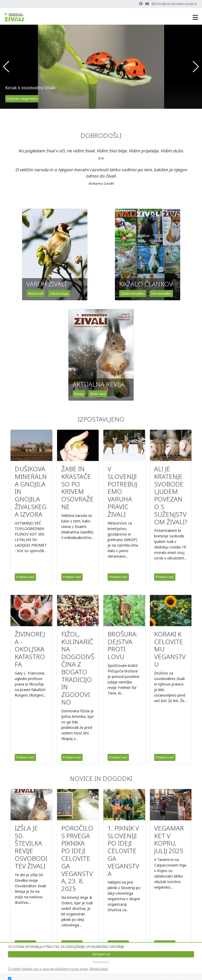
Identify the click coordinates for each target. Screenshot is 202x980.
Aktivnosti (36, 293)
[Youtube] (147, 4)
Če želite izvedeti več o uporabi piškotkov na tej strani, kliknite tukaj (58, 969)
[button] (6, 67)
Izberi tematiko (133, 293)
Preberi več (25, 577)
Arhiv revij (98, 394)
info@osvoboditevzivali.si (176, 4)
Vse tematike (161, 293)
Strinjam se (101, 954)
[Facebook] (141, 4)
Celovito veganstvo (22, 98)
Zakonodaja (59, 293)
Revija (79, 394)
